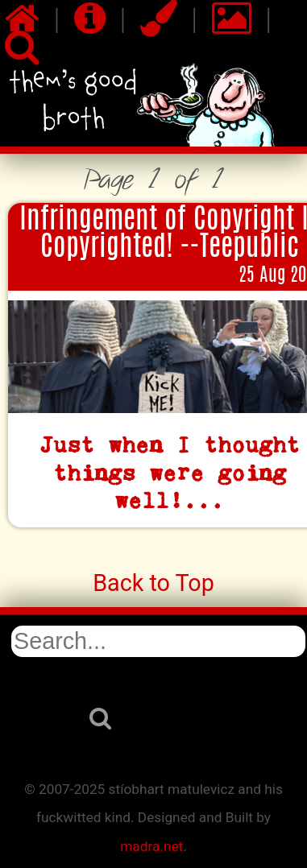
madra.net (151, 846)
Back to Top (153, 583)
